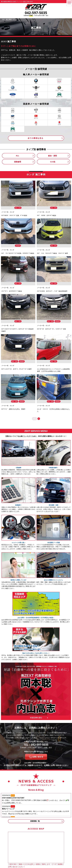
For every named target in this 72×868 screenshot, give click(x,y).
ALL (18, 156)
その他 (53, 162)
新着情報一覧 (35, 821)
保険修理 (18, 162)
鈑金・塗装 (53, 156)
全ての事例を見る (36, 138)
